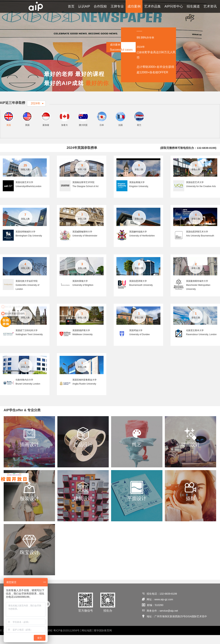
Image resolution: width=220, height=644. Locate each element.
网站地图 (87, 639)
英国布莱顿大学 (80, 290)
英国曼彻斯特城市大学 (197, 290)
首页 (71, 6)
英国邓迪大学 (136, 339)
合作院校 (100, 6)
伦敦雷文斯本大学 (195, 339)
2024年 (36, 103)
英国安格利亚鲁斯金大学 (85, 389)
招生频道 (193, 6)
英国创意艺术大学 (195, 191)
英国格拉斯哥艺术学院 (83, 191)
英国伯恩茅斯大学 (138, 290)
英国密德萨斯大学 (81, 339)
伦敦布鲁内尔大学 (24, 389)
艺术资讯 (210, 6)
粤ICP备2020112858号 (66, 639)
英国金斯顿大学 (137, 191)
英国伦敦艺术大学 (24, 191)
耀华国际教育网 (103, 639)
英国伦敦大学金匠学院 (27, 290)
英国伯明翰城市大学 (25, 240)
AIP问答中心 (174, 6)
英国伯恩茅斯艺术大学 (197, 240)
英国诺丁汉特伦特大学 (27, 339)
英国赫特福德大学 (138, 240)
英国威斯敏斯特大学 (82, 240)
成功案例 (134, 6)
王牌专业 (117, 6)
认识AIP (84, 6)
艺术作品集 (153, 6)
